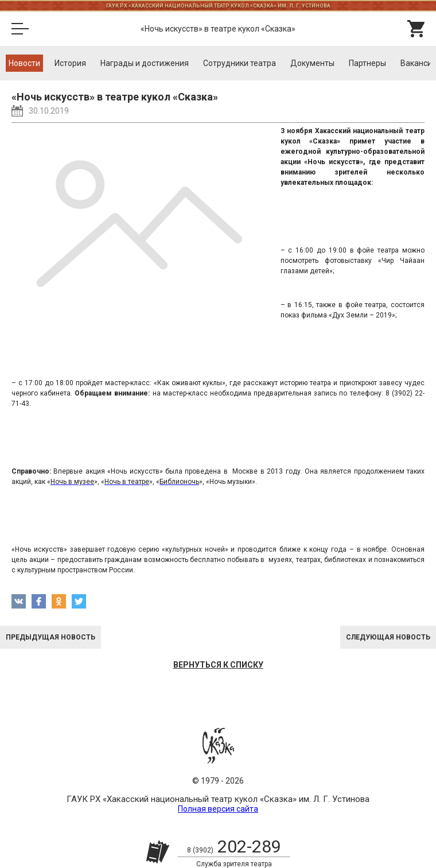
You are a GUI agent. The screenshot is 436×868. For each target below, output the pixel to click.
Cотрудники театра (240, 63)
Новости (24, 63)
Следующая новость (388, 637)
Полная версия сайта (218, 809)
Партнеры (367, 63)
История (70, 63)
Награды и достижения (145, 63)
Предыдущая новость (50, 637)
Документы (312, 63)
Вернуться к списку (218, 665)
